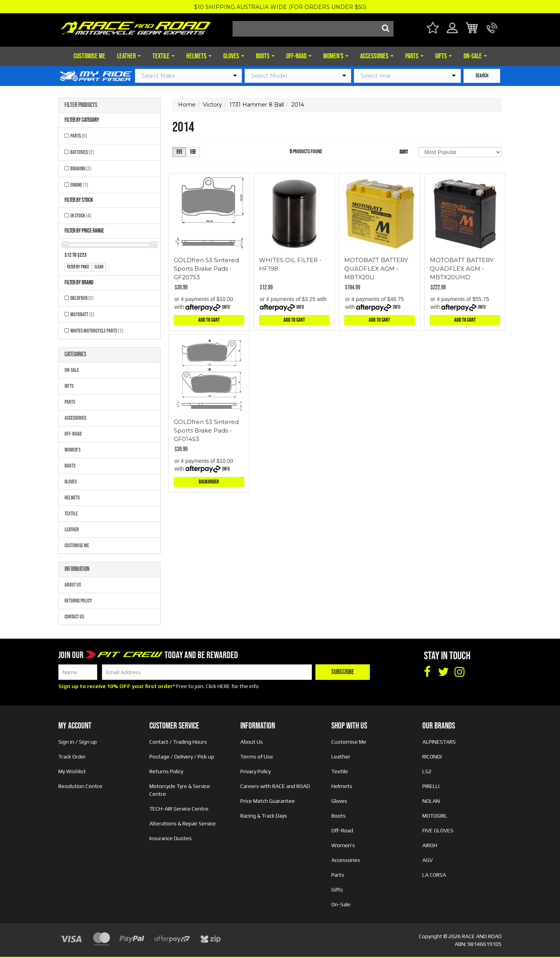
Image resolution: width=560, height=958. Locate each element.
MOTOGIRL (435, 816)
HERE (224, 686)
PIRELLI (431, 786)
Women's (336, 56)
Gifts (444, 56)
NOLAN (431, 801)
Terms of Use (257, 757)
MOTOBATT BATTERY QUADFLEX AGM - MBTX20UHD (462, 269)
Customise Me (89, 56)
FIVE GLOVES (438, 830)
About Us (73, 585)
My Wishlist (72, 771)
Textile (164, 56)
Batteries (82, 152)
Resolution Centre (80, 786)
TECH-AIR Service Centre (179, 809)
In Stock (81, 216)
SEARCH (482, 76)
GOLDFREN (82, 298)
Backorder (209, 482)
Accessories (377, 56)
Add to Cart (209, 320)
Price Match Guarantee (268, 801)
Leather (129, 56)
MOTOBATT (82, 314)
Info (226, 307)
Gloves (234, 56)
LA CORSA (434, 875)
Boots (265, 56)
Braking (81, 169)
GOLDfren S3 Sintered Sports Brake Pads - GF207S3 (206, 269)
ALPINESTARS (439, 742)
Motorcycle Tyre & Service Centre (180, 790)
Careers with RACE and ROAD (275, 786)
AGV (428, 860)
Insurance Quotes (171, 838)
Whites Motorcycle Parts (97, 331)
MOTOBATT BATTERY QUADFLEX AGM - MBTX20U (376, 269)
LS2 (427, 771)
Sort (404, 152)
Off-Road (299, 56)
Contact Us (74, 617)
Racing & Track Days (264, 816)
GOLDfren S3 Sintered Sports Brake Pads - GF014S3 (206, 430)
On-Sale (475, 56)
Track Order (72, 757)
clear (99, 267)
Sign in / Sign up (78, 742)
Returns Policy (78, 601)
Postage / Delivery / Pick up (182, 757)
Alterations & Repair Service (183, 823)
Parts (414, 56)
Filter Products (81, 105)
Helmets (199, 56)
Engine (79, 185)
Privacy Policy (255, 771)
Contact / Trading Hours (178, 742)
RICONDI (432, 757)
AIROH (430, 845)
